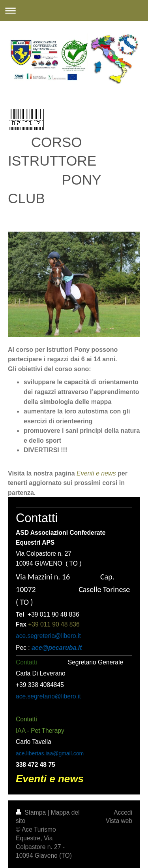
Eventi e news (96, 473)
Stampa (32, 812)
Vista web (119, 821)
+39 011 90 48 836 (54, 624)
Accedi (123, 812)
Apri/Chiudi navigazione (74, 10)
